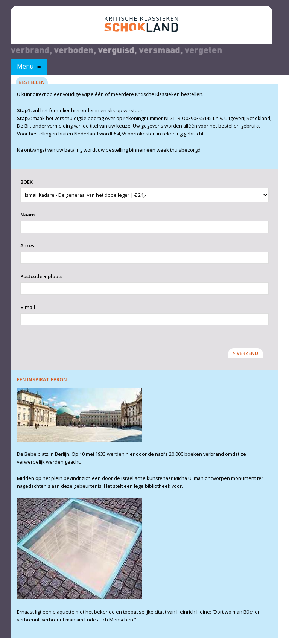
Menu (25, 66)
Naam (27, 215)
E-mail (28, 307)
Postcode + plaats (41, 276)
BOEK (27, 182)
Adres (27, 245)
